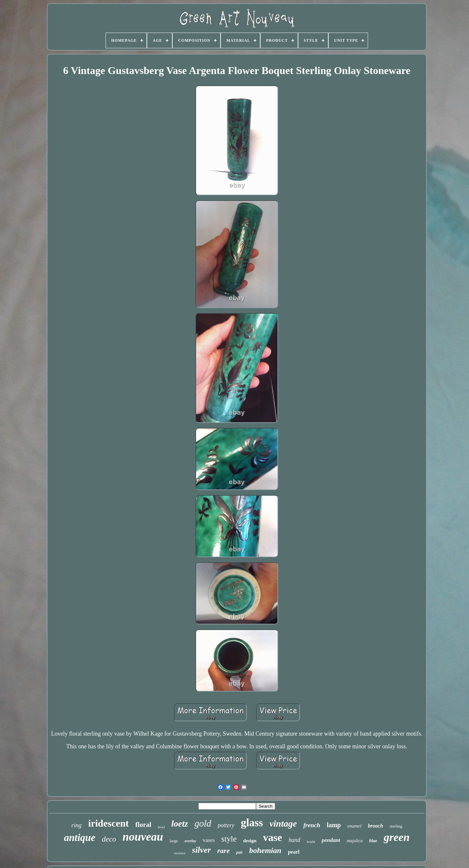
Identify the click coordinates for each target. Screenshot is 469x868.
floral (143, 825)
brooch (376, 826)
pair (239, 852)
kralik (311, 842)
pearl (294, 852)
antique (79, 838)
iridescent (109, 823)
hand (294, 840)
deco (109, 839)
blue (373, 841)
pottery (226, 825)
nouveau (143, 837)
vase (272, 837)
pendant (331, 840)
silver (202, 850)
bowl (161, 827)
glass (252, 823)
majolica (355, 841)
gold (203, 823)
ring (77, 825)
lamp (334, 825)
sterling (396, 826)
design (250, 841)
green (397, 837)
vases (209, 840)
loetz (180, 824)
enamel (354, 826)
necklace (180, 853)
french (312, 825)
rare (223, 851)
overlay (190, 841)
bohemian (265, 850)
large (174, 841)
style (229, 839)
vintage (283, 823)
